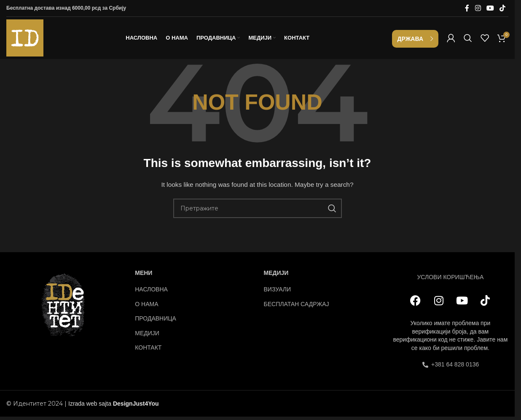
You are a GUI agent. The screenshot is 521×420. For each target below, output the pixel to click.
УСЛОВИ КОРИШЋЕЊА (450, 279)
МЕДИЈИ (147, 335)
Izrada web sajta (90, 406)
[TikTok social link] (503, 8)
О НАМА (146, 306)
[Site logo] (25, 38)
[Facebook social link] (467, 8)
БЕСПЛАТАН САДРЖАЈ (297, 306)
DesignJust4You (136, 406)
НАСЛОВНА (151, 292)
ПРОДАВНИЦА (156, 321)
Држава (410, 40)
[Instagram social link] (478, 8)
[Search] (468, 39)
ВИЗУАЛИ (278, 292)
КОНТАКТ (148, 350)
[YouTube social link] (490, 8)
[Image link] (64, 307)
